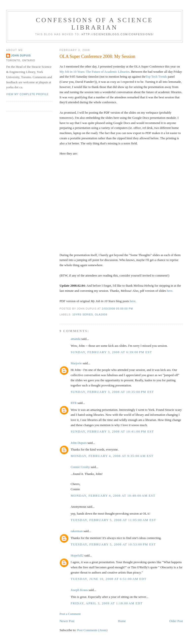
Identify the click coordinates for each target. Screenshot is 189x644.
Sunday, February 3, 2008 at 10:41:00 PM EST (112, 431)
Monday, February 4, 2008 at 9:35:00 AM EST (112, 456)
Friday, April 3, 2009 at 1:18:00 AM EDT (107, 603)
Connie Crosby (80, 467)
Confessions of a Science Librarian (95, 24)
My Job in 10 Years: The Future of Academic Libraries (94, 72)
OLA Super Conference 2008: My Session (97, 56)
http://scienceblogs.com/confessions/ (118, 34)
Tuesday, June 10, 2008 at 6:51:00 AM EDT (109, 579)
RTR (74, 403)
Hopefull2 (77, 555)
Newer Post (67, 621)
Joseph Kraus (79, 590)
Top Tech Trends (156, 77)
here (170, 291)
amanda (76, 339)
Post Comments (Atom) (92, 630)
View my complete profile (27, 94)
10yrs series (83, 315)
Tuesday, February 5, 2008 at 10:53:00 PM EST (113, 544)
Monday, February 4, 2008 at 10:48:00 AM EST (113, 496)
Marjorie (76, 363)
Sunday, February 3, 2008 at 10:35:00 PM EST (112, 392)
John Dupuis (79, 443)
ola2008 (101, 315)
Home (122, 621)
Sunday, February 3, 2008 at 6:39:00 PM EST (111, 352)
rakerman (77, 531)
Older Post (176, 621)
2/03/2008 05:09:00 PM (118, 309)
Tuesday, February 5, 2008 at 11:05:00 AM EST (113, 520)
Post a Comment (70, 614)
